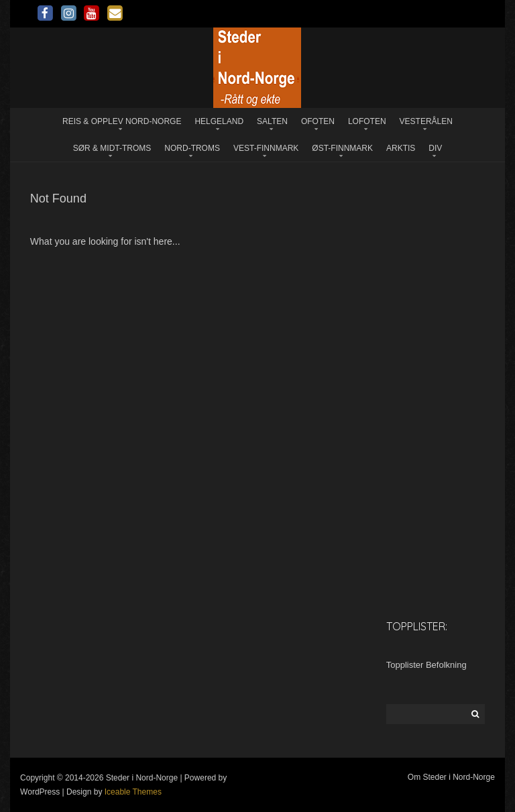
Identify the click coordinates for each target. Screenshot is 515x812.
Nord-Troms (192, 148)
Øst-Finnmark (342, 148)
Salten (272, 121)
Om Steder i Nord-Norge (451, 777)
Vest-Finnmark (266, 148)
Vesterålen (426, 121)
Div (435, 148)
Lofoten (367, 121)
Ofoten (318, 121)
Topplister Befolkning (426, 665)
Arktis (401, 148)
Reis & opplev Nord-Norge (122, 121)
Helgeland (219, 121)
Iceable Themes (133, 792)
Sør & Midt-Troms (112, 148)
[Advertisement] (436, 397)
